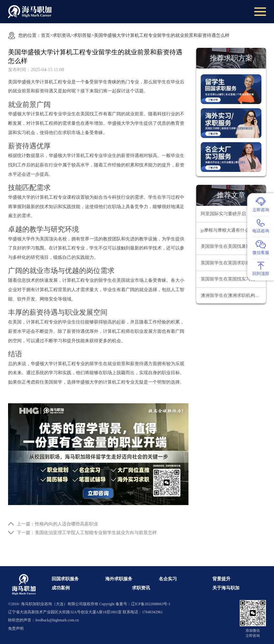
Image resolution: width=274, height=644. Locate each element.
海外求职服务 (119, 579)
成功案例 (61, 588)
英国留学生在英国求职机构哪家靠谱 (233, 263)
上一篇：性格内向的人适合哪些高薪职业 (57, 524)
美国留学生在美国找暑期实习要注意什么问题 (233, 246)
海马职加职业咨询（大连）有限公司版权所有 (60, 604)
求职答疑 (82, 35)
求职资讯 (62, 35)
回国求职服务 (65, 579)
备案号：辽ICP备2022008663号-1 (143, 604)
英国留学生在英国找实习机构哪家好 (233, 279)
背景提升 (221, 579)
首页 (46, 35)
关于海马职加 (226, 588)
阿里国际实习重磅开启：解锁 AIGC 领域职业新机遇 (233, 214)
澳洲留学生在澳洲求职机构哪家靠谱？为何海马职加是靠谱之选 (233, 296)
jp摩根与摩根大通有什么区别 (230, 230)
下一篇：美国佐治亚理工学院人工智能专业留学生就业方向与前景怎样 (87, 533)
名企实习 (168, 579)
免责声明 (16, 629)
